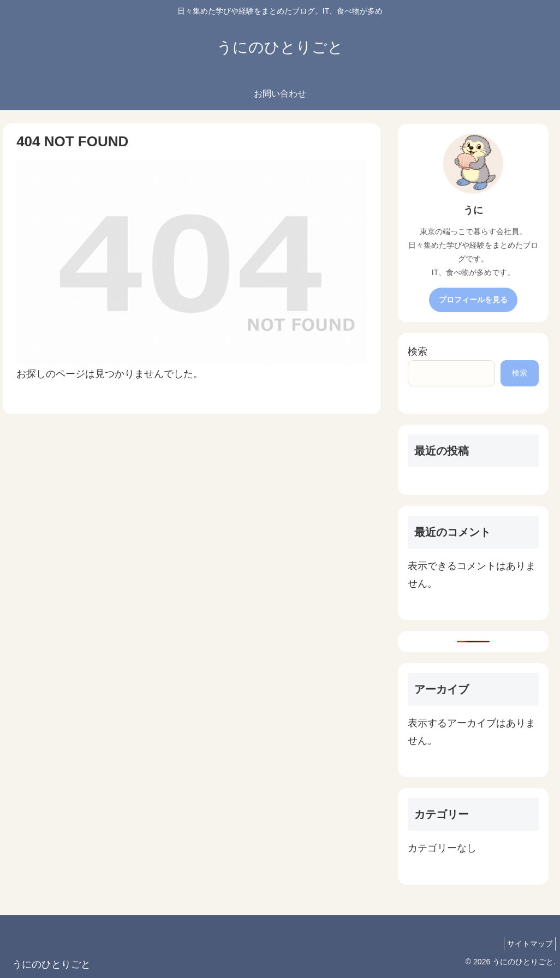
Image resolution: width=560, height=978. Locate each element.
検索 (418, 351)
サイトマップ (527, 944)
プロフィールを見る (473, 300)
